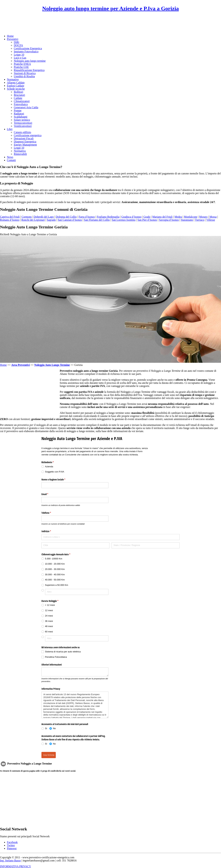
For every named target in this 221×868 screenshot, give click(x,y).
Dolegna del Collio (66, 217)
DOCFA (18, 45)
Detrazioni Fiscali (24, 138)
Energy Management (25, 145)
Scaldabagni (21, 117)
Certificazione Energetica (28, 48)
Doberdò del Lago (44, 217)
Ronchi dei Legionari (33, 220)
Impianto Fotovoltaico (26, 51)
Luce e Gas (20, 58)
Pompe (18, 110)
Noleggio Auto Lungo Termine (52, 365)
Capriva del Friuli (10, 217)
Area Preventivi (20, 365)
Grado (147, 217)
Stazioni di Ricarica (25, 73)
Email (49, 494)
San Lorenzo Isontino (124, 220)
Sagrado (51, 220)
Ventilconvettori (23, 126)
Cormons (27, 217)
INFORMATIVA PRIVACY (15, 866)
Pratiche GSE (21, 67)
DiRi (16, 42)
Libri (10, 129)
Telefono (50, 513)
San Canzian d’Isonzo (70, 220)
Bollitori (18, 92)
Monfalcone (191, 217)
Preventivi (13, 39)
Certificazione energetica (28, 135)
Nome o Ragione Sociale (57, 480)
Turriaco (200, 220)
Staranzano (187, 220)
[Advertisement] (110, 23)
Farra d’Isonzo (87, 217)
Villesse (211, 220)
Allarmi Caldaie (16, 83)
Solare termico (22, 120)
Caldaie (18, 98)
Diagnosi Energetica (25, 142)
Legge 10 (19, 55)
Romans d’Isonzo (10, 220)
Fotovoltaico (21, 104)
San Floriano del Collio (97, 220)
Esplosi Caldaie (16, 86)
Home (10, 36)
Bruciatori (19, 95)
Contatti (11, 160)
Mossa (213, 217)
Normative (13, 79)
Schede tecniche (16, 89)
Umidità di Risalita (24, 76)
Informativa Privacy (51, 689)
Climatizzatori (22, 101)
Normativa (20, 151)
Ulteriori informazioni (52, 665)
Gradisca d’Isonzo (131, 217)
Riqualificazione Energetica (29, 70)
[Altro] (77, 592)
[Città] (75, 545)
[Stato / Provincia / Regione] (146, 545)
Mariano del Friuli (162, 217)
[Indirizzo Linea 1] (110, 537)
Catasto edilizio (22, 132)
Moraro (203, 217)
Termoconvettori (23, 123)
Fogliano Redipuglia (108, 217)
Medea (178, 217)
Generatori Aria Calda (26, 107)
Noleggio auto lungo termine (30, 61)
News (10, 157)
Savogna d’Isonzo (169, 220)
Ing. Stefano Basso (10, 860)
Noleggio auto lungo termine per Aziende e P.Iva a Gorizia (110, 8)
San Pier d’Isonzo (147, 220)
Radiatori (19, 114)
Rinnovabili (20, 154)
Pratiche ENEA (22, 64)
